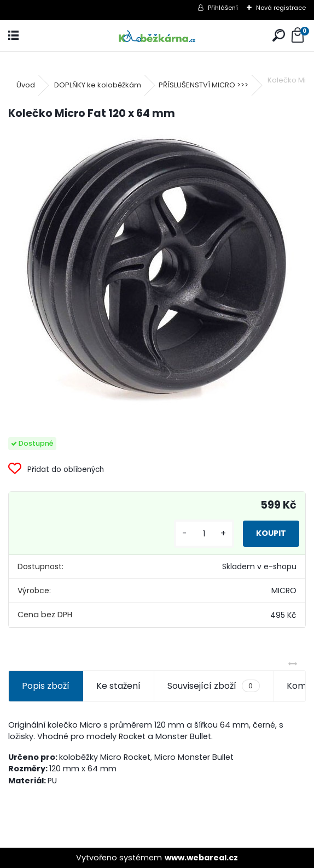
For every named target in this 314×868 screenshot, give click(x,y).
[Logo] (157, 36)
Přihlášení (223, 8)
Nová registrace (281, 8)
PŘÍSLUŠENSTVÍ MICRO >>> (203, 85)
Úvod (26, 85)
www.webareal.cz (201, 858)
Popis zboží (46, 686)
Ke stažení (118, 686)
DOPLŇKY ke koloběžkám (98, 85)
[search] (279, 36)
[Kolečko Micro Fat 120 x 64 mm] (157, 270)
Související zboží (213, 686)
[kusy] (204, 534)
